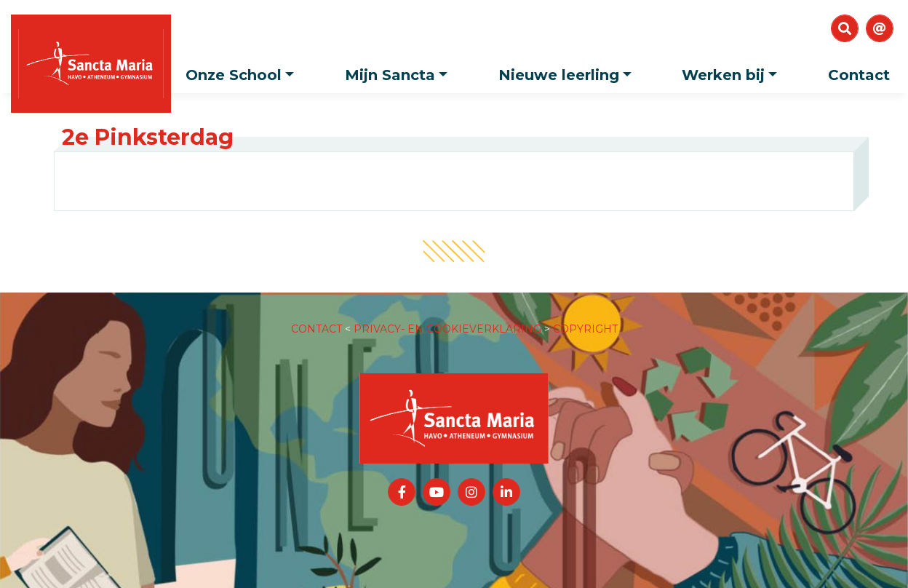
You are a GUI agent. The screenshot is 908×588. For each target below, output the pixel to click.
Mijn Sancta (400, 70)
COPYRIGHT (585, 314)
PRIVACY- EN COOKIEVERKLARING (447, 314)
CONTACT (316, 314)
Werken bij (733, 70)
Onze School (243, 70)
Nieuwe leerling (569, 70)
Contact (859, 75)
